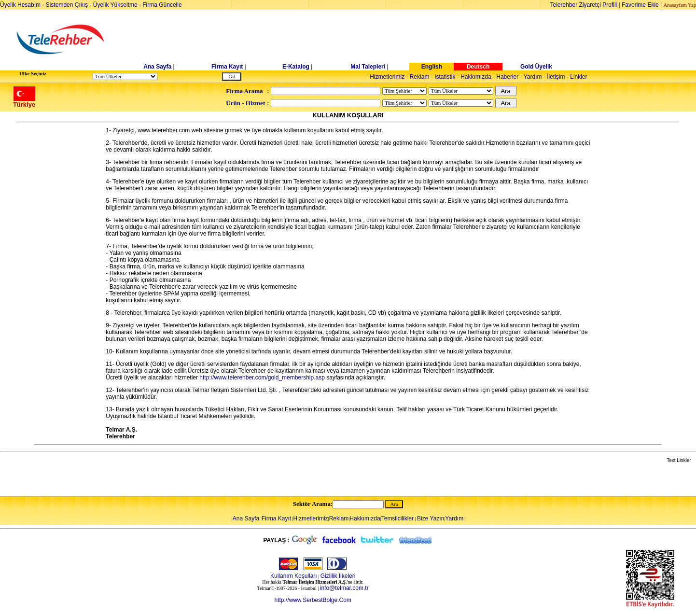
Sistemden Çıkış (67, 5)
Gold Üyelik (536, 67)
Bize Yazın (431, 518)
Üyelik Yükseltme (115, 5)
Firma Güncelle (162, 5)
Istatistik (445, 77)
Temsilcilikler (397, 518)
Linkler (578, 77)
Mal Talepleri (368, 67)
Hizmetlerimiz (387, 77)
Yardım (533, 77)
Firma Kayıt (227, 67)
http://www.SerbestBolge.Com (313, 600)
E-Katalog (296, 67)
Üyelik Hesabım (20, 5)
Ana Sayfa (157, 67)
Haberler (507, 77)
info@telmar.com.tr (344, 588)
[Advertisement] (422, 40)
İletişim (556, 77)
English (432, 67)
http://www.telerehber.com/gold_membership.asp (262, 378)
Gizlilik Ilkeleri (338, 576)
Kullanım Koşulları (294, 576)
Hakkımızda (476, 77)
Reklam (420, 77)
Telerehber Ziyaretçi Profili (584, 5)
